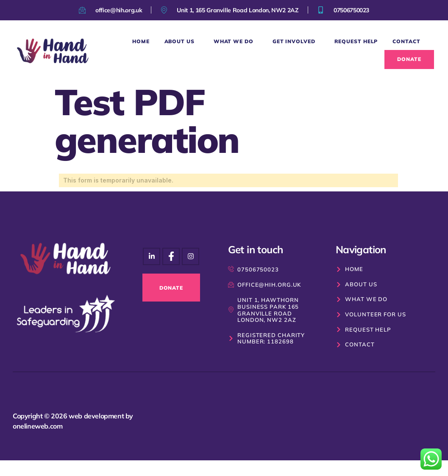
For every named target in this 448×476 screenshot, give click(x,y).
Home (141, 41)
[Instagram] (152, 256)
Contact (406, 41)
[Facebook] (191, 256)
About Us (182, 42)
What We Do (236, 42)
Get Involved (296, 42)
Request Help (356, 41)
